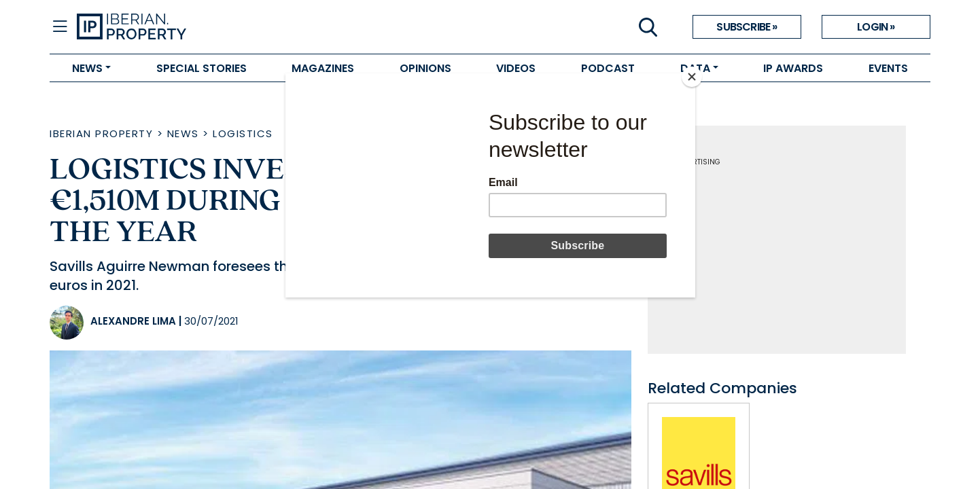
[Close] (692, 77)
